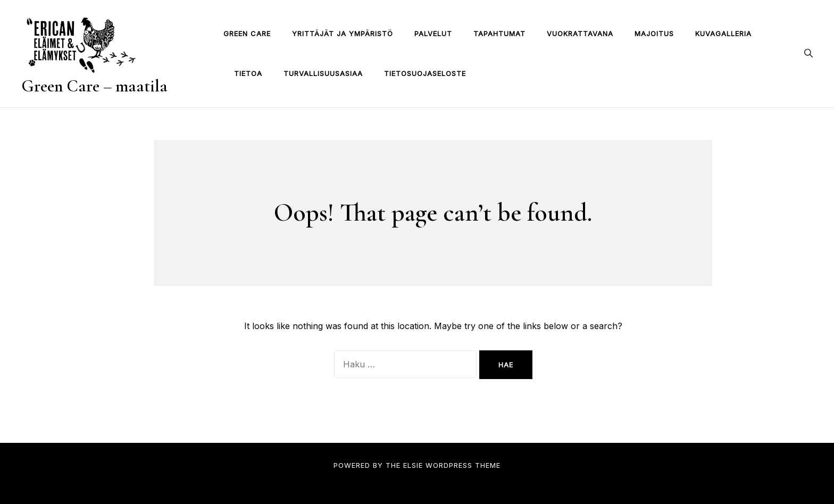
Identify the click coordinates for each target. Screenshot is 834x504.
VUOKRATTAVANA (580, 33)
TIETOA (248, 73)
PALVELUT (433, 33)
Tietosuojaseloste (425, 73)
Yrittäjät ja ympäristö (343, 33)
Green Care (247, 33)
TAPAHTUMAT (499, 33)
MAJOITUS (654, 33)
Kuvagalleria (723, 33)
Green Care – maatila (94, 86)
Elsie (413, 465)
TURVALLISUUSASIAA (323, 73)
